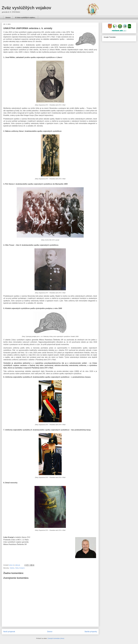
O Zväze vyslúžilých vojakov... (25, 18)
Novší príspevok (9, 632)
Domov (8, 18)
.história (12, 568)
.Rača (17, 568)
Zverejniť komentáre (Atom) (56, 638)
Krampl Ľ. (22, 568)
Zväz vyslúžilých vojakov (26, 8)
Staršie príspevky (91, 632)
